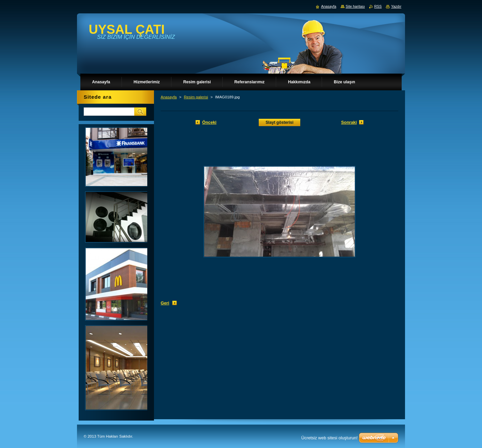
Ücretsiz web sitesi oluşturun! (329, 438)
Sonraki (349, 122)
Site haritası (355, 6)
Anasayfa (169, 97)
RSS (378, 6)
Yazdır (396, 6)
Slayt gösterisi (279, 122)
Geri (165, 303)
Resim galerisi (196, 97)
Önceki (209, 122)
